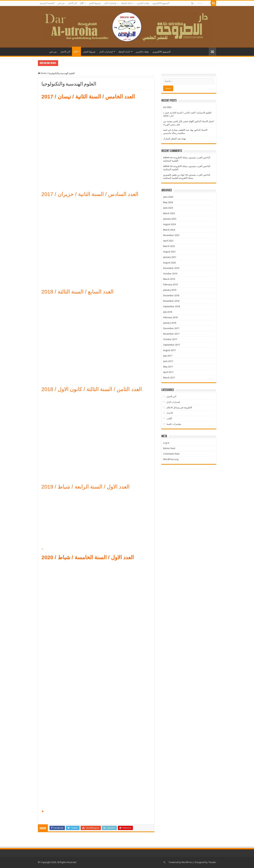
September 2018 (172, 306)
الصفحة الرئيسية (47, 3)
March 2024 (169, 230)
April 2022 (168, 241)
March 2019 (169, 279)
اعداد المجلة (126, 3)
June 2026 (168, 197)
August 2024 (169, 224)
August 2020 (169, 263)
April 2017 (168, 372)
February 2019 (170, 285)
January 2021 (170, 257)
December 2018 (171, 295)
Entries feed (169, 448)
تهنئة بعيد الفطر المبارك (175, 139)
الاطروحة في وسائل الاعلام (179, 407)
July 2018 (168, 312)
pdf (82, 3)
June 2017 (168, 361)
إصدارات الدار (110, 3)
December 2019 (171, 268)
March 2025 (169, 213)
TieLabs (212, 862)
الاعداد (170, 413)
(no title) (167, 107)
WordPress (187, 862)
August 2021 (169, 252)
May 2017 (168, 367)
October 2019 (170, 274)
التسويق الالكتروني (161, 3)
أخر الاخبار (72, 3)
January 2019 (170, 290)
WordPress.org (171, 459)
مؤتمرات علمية (174, 424)
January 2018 (170, 323)
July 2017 (168, 356)
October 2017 (170, 339)
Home (42, 73)
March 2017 (169, 378)
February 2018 (170, 317)
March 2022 (169, 246)
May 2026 (168, 202)
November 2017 (171, 334)
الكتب (169, 418)
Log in (166, 443)
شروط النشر (95, 3)
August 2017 (169, 350)
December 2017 (171, 328)
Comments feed (171, 454)
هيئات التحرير (143, 3)
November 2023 (171, 235)
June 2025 (168, 208)
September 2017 (172, 345)
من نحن (61, 3)
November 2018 (171, 301)
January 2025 (170, 219)
